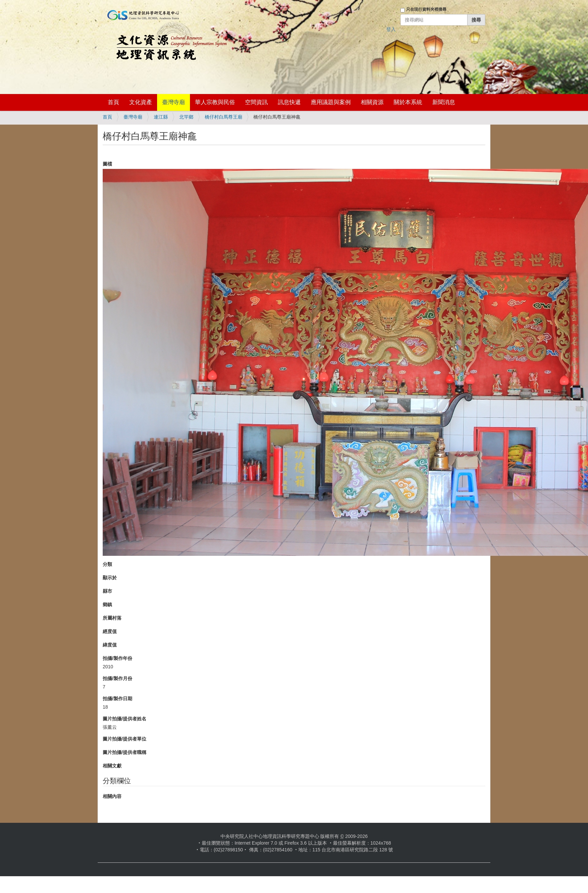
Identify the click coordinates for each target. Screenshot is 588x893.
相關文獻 (112, 766)
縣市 (107, 591)
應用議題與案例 (331, 102)
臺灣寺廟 (174, 102)
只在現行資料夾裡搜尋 (426, 9)
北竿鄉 (186, 117)
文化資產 (141, 102)
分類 (107, 564)
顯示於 (110, 578)
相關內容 (112, 796)
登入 (391, 29)
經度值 (110, 631)
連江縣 (161, 117)
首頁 (113, 102)
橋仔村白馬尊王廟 (224, 117)
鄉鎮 (107, 605)
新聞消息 (444, 102)
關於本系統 (408, 102)
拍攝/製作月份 (117, 678)
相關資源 (372, 102)
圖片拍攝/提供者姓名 (125, 719)
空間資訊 (256, 102)
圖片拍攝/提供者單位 (125, 739)
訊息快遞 (289, 102)
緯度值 (110, 645)
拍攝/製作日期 (117, 699)
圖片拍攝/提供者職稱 (125, 752)
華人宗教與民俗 (215, 102)
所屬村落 (112, 618)
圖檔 (107, 164)
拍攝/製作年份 (117, 658)
